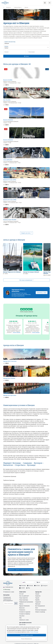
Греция (37, 594)
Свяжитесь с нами (42, 293)
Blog (28, 588)
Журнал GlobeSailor (25, 606)
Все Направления (40, 606)
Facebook (30, 586)
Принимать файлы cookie (27, 635)
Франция (38, 604)
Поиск (26, 56)
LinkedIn (22, 588)
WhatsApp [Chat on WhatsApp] (7, 589)
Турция (37, 598)
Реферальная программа (26, 602)
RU (29, 582)
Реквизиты (22, 610)
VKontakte (23, 586)
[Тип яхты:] (26, 47)
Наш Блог (22, 616)
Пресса (21, 604)
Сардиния (38, 602)
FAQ (20, 618)
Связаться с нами (9, 592)
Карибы (37, 600)
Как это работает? (24, 596)
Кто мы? (21, 594)
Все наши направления (26, 280)
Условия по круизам (25, 612)
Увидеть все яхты (26, 233)
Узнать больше (34, 632)
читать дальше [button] (17, 332)
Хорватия (38, 596)
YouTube (37, 586)
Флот (37, 608)
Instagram (44, 586)
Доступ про (22, 625)
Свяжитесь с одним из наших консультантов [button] (21, 570)
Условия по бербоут (25, 614)
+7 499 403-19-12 (8, 587)
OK (16, 603)
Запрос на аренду (40, 612)
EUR (43, 582)
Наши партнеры (24, 600)
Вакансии (22, 608)
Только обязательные (26, 639)
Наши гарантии (23, 598)
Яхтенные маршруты (41, 610)
